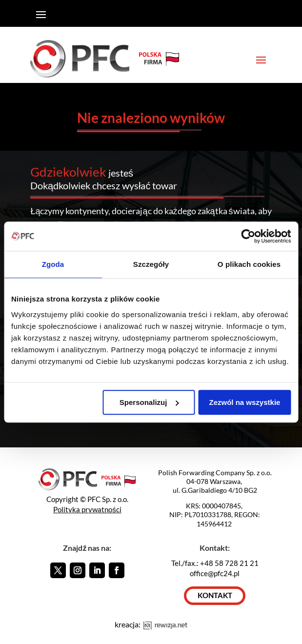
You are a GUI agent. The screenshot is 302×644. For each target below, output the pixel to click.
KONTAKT (215, 595)
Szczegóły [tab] (151, 264)
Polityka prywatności (87, 509)
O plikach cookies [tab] (249, 264)
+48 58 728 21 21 (229, 563)
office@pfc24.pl (215, 573)
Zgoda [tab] (53, 264)
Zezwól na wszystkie (245, 402)
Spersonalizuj (149, 402)
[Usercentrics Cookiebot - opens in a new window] (248, 236)
